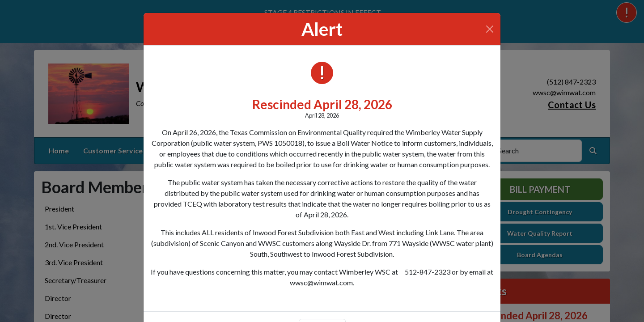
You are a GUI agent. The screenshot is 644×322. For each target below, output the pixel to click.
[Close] (490, 29)
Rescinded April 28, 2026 (322, 104)
